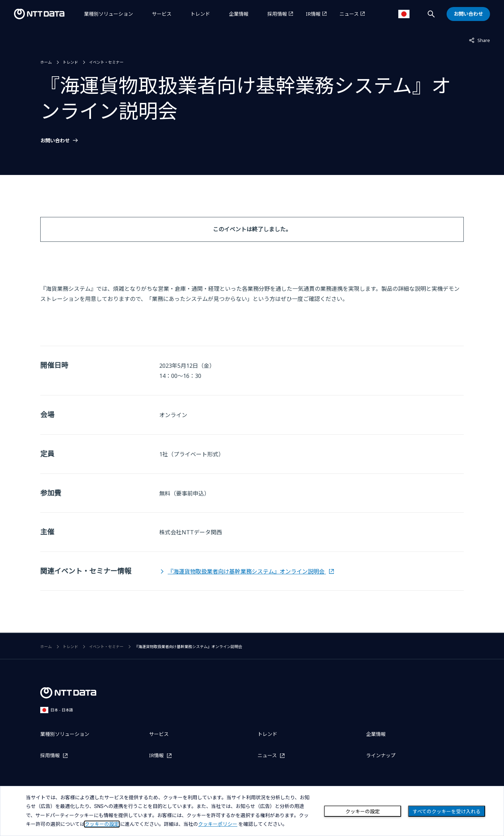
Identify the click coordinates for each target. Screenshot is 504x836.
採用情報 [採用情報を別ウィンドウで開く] (277, 14)
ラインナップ (381, 755)
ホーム (46, 62)
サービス (162, 14)
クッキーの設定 (363, 812)
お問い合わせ (55, 141)
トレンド (200, 14)
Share (479, 40)
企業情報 (239, 14)
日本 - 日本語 (57, 710)
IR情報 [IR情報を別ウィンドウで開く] (313, 14)
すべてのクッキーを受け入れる (447, 812)
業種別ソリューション (108, 14)
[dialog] (252, 811)
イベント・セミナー (106, 62)
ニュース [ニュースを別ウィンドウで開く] (349, 14)
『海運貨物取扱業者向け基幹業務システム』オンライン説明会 (247, 571)
